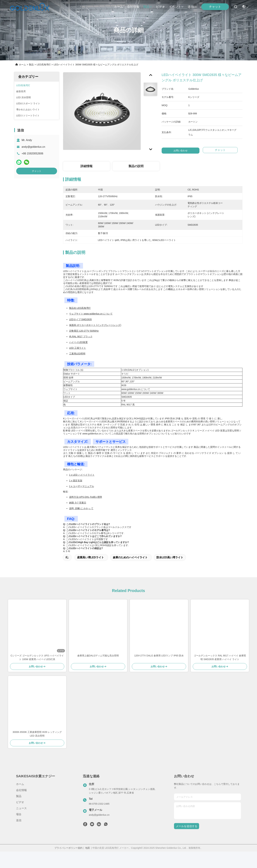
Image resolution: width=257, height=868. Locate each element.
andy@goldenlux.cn (33, 147)
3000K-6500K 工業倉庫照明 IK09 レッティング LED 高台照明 (37, 734)
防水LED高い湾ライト (170, 557)
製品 (148, 7)
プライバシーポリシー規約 (68, 848)
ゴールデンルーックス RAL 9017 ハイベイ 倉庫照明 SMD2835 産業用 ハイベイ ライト (220, 657)
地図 (88, 848)
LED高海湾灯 (44, 65)
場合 (19, 814)
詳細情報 (87, 166)
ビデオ (160, 7)
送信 (191, 7)
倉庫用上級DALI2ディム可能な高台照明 (98, 656)
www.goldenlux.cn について (98, 314)
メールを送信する (187, 826)
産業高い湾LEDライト (91, 557)
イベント (176, 7)
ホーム (119, 7)
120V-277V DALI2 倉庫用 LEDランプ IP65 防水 (159, 656)
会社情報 (133, 7)
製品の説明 (136, 166)
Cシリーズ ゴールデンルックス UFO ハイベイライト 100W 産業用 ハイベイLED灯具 (37, 657)
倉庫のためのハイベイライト (130, 557)
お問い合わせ (181, 151)
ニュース (21, 808)
